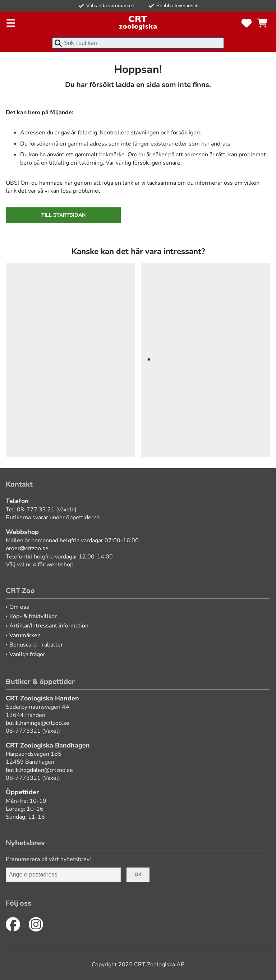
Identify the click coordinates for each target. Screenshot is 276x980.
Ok (138, 875)
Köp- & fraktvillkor (33, 616)
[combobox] (138, 43)
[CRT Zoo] (138, 23)
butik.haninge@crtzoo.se (38, 723)
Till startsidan (63, 215)
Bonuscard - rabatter (36, 645)
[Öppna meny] (11, 23)
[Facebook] (13, 924)
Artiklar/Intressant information (49, 626)
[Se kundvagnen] (262, 23)
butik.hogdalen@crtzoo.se (39, 770)
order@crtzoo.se (27, 548)
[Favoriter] (247, 23)
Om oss (19, 607)
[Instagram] (36, 924)
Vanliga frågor (27, 654)
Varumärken (25, 635)
